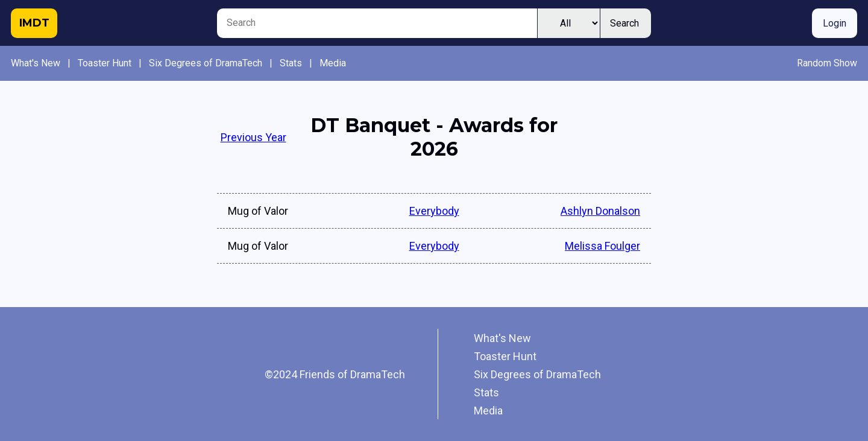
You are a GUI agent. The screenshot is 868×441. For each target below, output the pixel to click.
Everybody (434, 211)
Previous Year (253, 137)
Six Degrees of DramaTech (206, 63)
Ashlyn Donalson (600, 211)
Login (835, 23)
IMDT (34, 23)
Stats (291, 63)
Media (333, 63)
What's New (36, 63)
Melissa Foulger (602, 246)
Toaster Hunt (105, 63)
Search (624, 23)
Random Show (827, 63)
